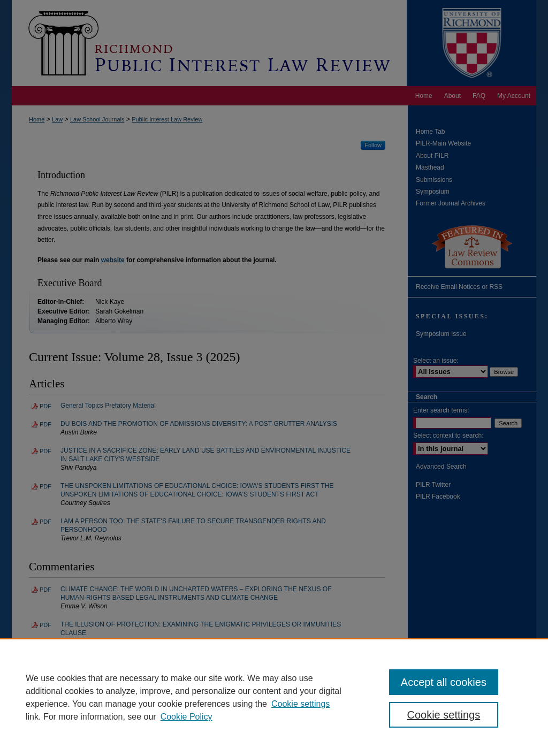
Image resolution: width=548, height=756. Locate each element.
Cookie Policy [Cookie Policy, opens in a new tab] (187, 717)
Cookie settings (300, 704)
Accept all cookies (444, 682)
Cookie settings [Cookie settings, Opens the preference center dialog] (443, 715)
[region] (274, 697)
